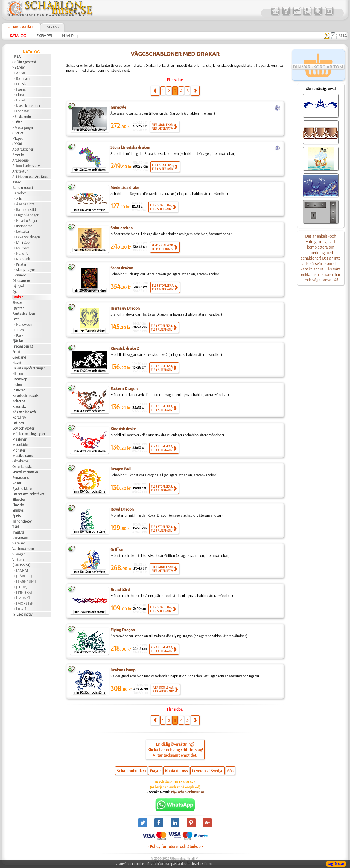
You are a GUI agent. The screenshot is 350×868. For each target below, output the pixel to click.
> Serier (18, 133)
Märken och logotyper (29, 434)
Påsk (20, 335)
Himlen (17, 374)
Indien (17, 385)
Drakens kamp (123, 670)
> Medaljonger (23, 127)
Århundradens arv (26, 166)
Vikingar (18, 554)
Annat (21, 73)
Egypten (18, 308)
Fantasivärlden (24, 313)
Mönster (23, 111)
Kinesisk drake (123, 429)
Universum (20, 538)
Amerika (18, 155)
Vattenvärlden (23, 549)
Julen (20, 330)
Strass (53, 27)
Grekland (19, 357)
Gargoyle (118, 107)
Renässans (21, 477)
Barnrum (23, 78)
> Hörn (17, 122)
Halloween (24, 324)
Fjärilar (18, 341)
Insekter (18, 390)
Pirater (21, 264)
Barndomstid (26, 209)
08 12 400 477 (184, 782)
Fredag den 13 (23, 346)
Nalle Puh (23, 253)
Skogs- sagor (26, 270)
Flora (20, 95)
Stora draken (122, 268)
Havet (21, 100)
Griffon (117, 549)
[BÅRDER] (24, 576)
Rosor (17, 483)
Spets (17, 516)
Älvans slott (25, 204)
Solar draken (122, 228)
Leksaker (23, 231)
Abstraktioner (23, 149)
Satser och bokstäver (28, 494)
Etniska (22, 84)
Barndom (19, 193)
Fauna (21, 89)
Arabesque (20, 160)
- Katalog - (18, 36)
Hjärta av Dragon (125, 308)
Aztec (17, 182)
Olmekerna (20, 461)
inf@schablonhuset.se (187, 792)
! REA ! (17, 56)
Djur (16, 292)
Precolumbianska (25, 472)
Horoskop (20, 379)
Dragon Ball (121, 469)
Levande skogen (28, 237)
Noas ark (23, 259)
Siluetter (19, 499)
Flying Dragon (123, 630)
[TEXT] (21, 609)
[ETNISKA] (24, 592)
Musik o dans (22, 456)
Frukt (16, 352)
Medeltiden (21, 445)
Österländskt (22, 467)
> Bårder (19, 67)
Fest (16, 319)
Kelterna (19, 401)
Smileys (18, 510)
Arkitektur (20, 171)
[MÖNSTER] (25, 603)
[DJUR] (22, 587)
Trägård (18, 532)
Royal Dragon (122, 509)
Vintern (18, 560)
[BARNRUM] (26, 581)
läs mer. (210, 864)
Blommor (19, 275)
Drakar (18, 297)
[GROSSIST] (21, 565)
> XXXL (18, 144)
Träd (16, 527)
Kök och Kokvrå (24, 412)
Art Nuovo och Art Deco (30, 177)
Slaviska (18, 505)
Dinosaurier (21, 281)
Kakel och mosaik (25, 395)
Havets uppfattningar (29, 368)
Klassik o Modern (29, 106)
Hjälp (68, 36)
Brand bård (120, 590)
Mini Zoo (23, 242)
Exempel (45, 36)
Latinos (18, 423)
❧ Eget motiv (22, 614)
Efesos (17, 302)
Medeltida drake (125, 188)
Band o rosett (23, 188)
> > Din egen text (24, 62)
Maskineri (20, 439)
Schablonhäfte (21, 27)
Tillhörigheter (22, 521)
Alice (20, 199)
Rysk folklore (22, 488)
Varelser (19, 543)
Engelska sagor (27, 215)
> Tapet (17, 138)
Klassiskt (19, 406)
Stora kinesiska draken (130, 147)
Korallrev (19, 417)
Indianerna (24, 226)
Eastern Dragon (124, 389)
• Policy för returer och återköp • (175, 846)
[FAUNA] (23, 598)
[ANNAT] (23, 570)
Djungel (18, 286)
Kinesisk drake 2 (125, 348)
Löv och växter (23, 428)
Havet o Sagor (27, 220)
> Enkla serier (22, 116)
